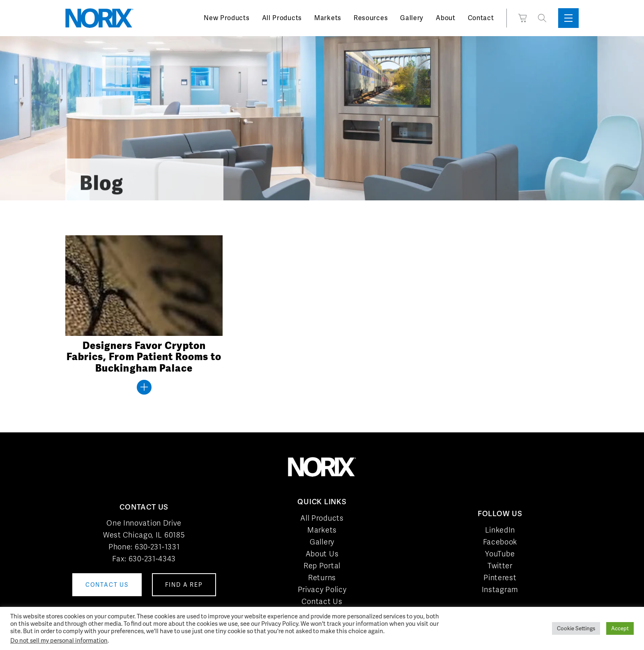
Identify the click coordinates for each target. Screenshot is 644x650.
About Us (322, 554)
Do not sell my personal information (59, 640)
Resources (371, 18)
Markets (328, 18)
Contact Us (322, 601)
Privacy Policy (322, 589)
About (446, 18)
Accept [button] (620, 628)
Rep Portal (322, 566)
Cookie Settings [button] (576, 628)
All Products (282, 18)
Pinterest (500, 578)
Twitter (500, 566)
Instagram (500, 589)
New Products (227, 18)
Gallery (412, 18)
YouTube (500, 554)
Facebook (500, 542)
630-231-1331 (157, 547)
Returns (322, 578)
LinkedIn (500, 530)
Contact (481, 18)
